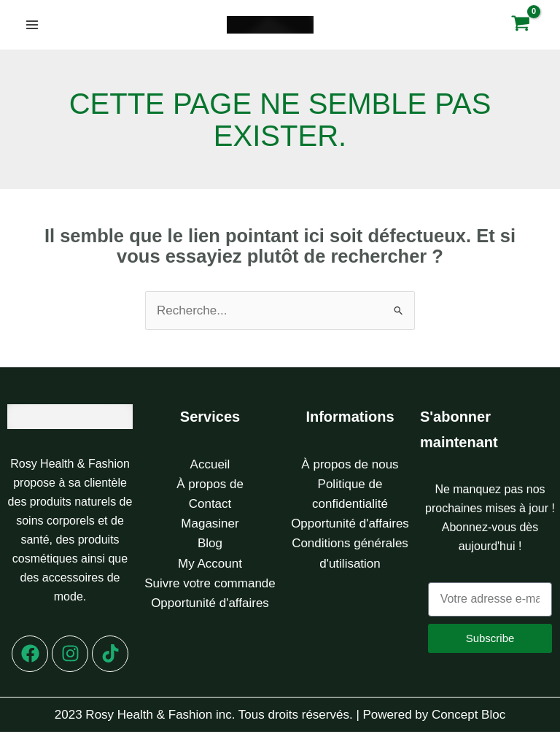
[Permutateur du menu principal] (32, 26)
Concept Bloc (468, 717)
